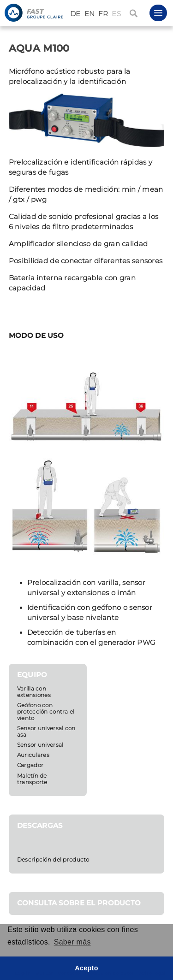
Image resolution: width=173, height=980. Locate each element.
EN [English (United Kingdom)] (90, 14)
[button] (158, 13)
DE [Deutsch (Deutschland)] (75, 14)
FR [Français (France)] (103, 14)
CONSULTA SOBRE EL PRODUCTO (79, 903)
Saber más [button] (72, 942)
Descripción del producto (53, 860)
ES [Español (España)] (116, 14)
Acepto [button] (86, 968)
